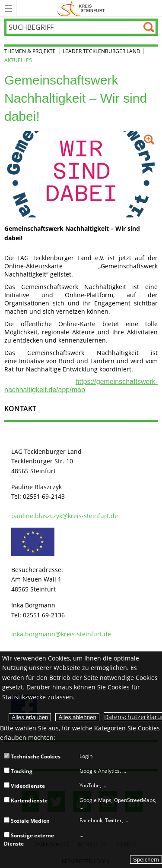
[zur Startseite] (81, 15)
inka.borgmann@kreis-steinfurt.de (61, 634)
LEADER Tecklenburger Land (102, 51)
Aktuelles (18, 60)
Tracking (18, 771)
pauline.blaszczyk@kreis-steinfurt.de (65, 516)
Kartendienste (26, 800)
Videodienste (24, 786)
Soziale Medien (27, 821)
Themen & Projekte (30, 51)
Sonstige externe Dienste (29, 839)
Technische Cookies (32, 756)
